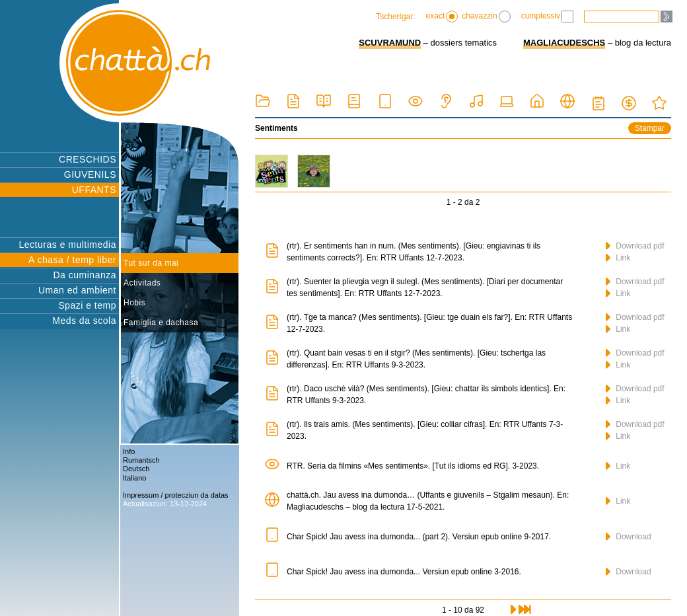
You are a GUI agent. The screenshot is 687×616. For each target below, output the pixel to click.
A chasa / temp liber (72, 260)
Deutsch (136, 469)
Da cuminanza (85, 275)
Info (129, 451)
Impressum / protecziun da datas (176, 495)
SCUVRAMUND (390, 43)
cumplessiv (547, 17)
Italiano (134, 478)
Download (629, 537)
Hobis (134, 303)
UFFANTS (94, 190)
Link (618, 258)
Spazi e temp (87, 305)
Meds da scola (84, 321)
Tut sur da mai (151, 263)
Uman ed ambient (77, 290)
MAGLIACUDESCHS (564, 43)
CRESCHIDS (88, 159)
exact (442, 17)
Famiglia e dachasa (161, 323)
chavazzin (486, 17)
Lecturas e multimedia (68, 245)
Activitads (142, 283)
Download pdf (635, 246)
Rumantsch (141, 460)
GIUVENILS (90, 174)
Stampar (650, 128)
